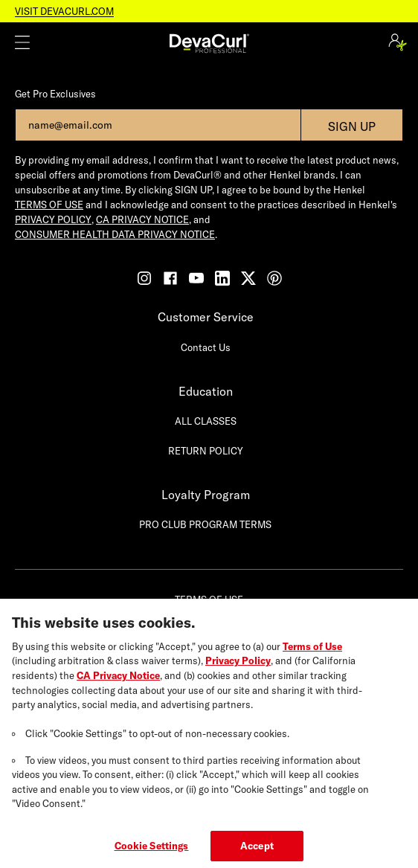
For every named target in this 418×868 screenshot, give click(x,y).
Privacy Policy (238, 667)
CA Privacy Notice (118, 681)
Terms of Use (312, 652)
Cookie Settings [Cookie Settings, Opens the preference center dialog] (152, 852)
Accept (257, 852)
